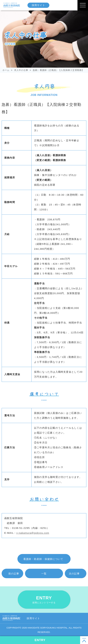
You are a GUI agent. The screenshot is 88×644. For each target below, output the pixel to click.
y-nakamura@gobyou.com (33, 533)
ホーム (6, 70)
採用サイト (39, 5)
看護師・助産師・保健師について (43, 559)
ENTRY (44, 600)
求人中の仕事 (21, 70)
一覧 (44, 574)
